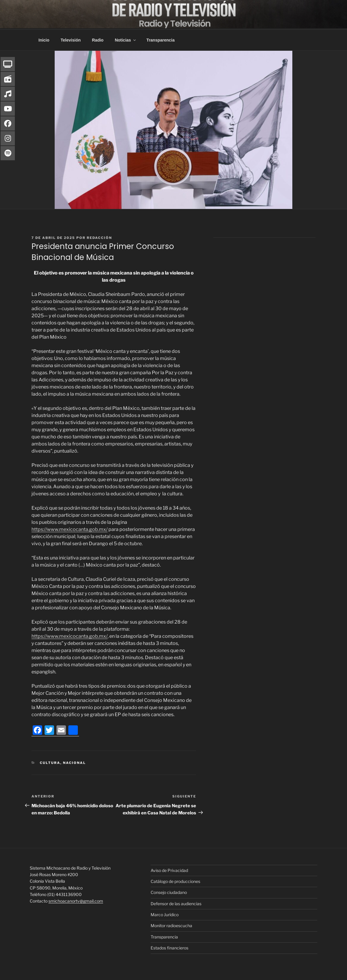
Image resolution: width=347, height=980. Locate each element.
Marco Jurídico (165, 914)
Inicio (44, 39)
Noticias (126, 39)
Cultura (50, 762)
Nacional (74, 762)
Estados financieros (169, 947)
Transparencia (161, 39)
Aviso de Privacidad (169, 869)
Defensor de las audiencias (176, 903)
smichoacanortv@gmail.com (76, 900)
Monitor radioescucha (171, 925)
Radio (98, 39)
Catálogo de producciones (175, 880)
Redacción (99, 237)
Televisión (71, 39)
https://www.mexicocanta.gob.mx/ (70, 528)
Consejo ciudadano (169, 891)
